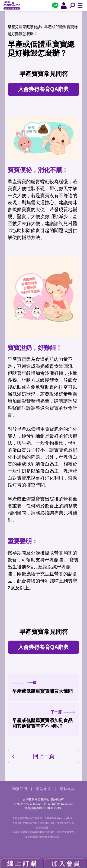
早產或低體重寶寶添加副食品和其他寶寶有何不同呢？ (43, 719)
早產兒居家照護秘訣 (24, 27)
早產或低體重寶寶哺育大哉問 (43, 687)
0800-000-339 (53, 808)
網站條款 (43, 789)
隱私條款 (67, 789)
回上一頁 (44, 756)
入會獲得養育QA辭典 (43, 89)
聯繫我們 (20, 789)
